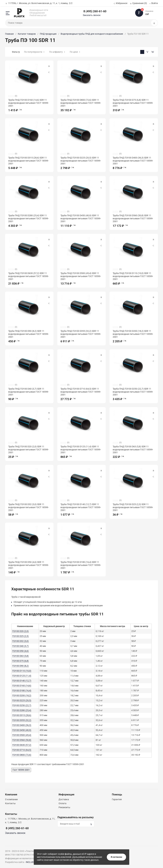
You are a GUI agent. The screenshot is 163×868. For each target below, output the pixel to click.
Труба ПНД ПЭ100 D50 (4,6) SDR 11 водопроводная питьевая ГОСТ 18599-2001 (28, 565)
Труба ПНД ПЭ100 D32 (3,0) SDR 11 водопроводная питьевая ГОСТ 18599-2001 (28, 507)
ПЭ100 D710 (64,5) (22, 750)
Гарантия (117, 799)
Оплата (62, 803)
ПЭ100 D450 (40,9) (22, 730)
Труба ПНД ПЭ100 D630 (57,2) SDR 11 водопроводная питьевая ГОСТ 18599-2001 (28, 276)
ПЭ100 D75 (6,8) (20, 661)
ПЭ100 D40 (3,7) (20, 646)
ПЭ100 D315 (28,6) (22, 715)
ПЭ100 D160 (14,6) (22, 686)
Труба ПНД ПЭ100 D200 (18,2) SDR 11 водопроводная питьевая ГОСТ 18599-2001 (133, 334)
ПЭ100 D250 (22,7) (22, 705)
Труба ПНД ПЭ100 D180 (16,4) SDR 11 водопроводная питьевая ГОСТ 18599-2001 (81, 565)
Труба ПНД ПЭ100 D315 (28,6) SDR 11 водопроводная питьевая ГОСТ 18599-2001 (28, 161)
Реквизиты (64, 807)
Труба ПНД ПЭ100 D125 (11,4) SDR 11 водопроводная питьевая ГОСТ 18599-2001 (81, 449)
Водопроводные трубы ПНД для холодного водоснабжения (92, 34)
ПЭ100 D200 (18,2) (22, 695)
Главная (9, 34)
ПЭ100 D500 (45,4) (22, 735)
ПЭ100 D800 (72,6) (22, 755)
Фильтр (16, 52)
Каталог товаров (27, 34)
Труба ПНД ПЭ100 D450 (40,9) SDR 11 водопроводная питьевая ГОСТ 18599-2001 (81, 218)
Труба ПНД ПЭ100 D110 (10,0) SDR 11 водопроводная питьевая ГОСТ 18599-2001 (133, 276)
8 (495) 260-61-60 (95, 11)
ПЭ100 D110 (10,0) (22, 671)
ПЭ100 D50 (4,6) (20, 651)
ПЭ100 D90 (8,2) (20, 666)
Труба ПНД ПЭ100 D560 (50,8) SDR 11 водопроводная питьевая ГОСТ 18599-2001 (133, 218)
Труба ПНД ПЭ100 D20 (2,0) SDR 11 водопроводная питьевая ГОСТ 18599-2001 (28, 449)
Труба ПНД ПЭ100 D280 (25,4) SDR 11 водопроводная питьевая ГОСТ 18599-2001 (28, 218)
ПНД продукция (48, 34)
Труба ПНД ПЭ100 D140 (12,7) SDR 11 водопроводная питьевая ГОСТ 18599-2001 (81, 507)
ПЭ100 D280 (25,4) (22, 710)
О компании (11, 799)
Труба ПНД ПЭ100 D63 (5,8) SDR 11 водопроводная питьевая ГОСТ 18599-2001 (133, 449)
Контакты (10, 803)
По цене (74, 52)
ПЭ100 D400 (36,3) (22, 725)
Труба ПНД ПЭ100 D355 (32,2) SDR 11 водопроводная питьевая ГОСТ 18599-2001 (81, 334)
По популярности (33, 52)
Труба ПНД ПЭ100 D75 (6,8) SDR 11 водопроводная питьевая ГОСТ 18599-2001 (133, 103)
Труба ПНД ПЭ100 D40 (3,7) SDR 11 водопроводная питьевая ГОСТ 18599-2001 (28, 392)
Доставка (64, 799)
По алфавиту (56, 52)
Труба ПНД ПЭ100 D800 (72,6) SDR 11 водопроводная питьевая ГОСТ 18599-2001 (81, 103)
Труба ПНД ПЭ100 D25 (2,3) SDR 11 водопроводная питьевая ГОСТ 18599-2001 (133, 507)
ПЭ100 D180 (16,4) (22, 691)
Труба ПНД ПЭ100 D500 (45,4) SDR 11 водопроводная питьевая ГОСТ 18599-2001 (81, 276)
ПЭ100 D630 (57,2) (22, 745)
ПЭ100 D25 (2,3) (20, 636)
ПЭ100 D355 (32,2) (22, 720)
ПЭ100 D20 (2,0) (20, 631)
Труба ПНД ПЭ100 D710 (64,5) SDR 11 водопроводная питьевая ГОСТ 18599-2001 (81, 392)
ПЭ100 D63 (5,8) (20, 656)
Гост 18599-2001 (21, 770)
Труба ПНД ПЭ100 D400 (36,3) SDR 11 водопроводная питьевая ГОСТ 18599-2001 (133, 161)
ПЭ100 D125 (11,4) (22, 676)
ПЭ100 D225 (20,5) (22, 700)
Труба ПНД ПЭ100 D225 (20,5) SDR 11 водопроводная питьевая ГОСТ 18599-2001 (81, 161)
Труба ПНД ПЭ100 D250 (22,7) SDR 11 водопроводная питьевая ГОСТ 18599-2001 (133, 392)
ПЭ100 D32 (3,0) (20, 641)
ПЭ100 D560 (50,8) (22, 740)
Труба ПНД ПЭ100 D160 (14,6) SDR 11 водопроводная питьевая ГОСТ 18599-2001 (28, 103)
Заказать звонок (92, 15)
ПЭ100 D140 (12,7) (22, 681)
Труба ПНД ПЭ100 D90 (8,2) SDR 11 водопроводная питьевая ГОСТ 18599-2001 (28, 334)
